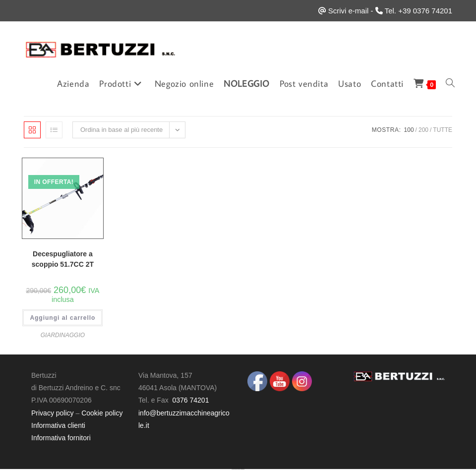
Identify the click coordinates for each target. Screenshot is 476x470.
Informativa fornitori (61, 438)
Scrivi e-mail (349, 11)
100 (409, 130)
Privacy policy (53, 413)
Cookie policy (102, 413)
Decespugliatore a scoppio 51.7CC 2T (63, 259)
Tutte (443, 130)
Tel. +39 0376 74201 (418, 11)
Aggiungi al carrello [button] (62, 318)
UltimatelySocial (243, 469)
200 (423, 130)
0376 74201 (190, 400)
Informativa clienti (58, 425)
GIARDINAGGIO (63, 335)
